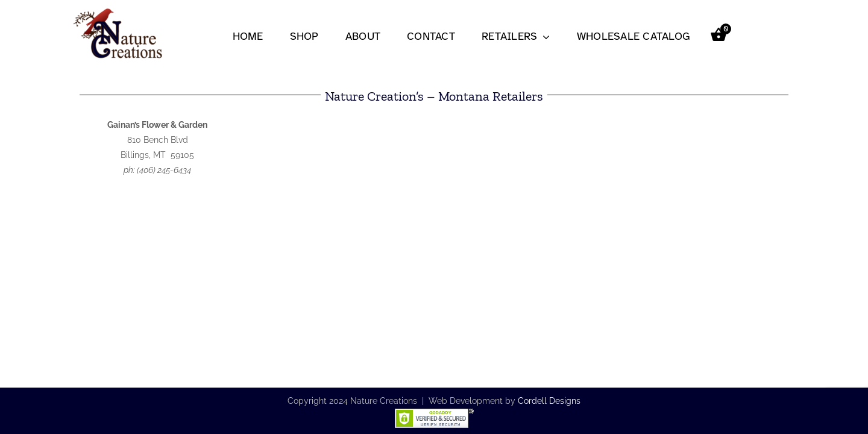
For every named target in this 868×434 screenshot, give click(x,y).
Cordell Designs (549, 401)
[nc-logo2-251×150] (118, 10)
